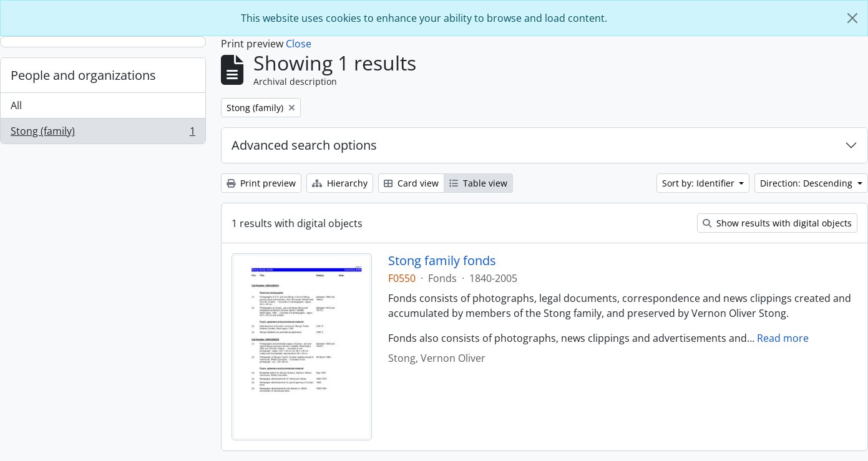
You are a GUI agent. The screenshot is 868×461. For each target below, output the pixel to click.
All (16, 105)
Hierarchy (340, 183)
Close (299, 44)
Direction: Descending (807, 183)
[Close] (852, 18)
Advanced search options (304, 145)
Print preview (261, 183)
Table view (478, 183)
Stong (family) (103, 133)
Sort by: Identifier (700, 183)
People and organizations (83, 75)
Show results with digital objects (777, 223)
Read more (783, 338)
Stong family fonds (442, 261)
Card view (411, 183)
